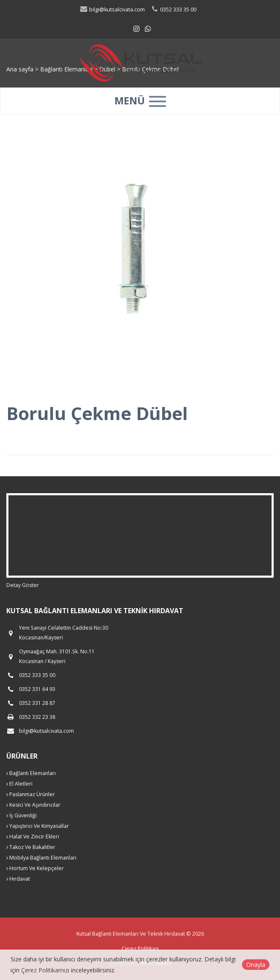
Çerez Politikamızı (45, 970)
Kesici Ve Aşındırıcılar (33, 805)
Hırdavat (18, 879)
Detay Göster (23, 585)
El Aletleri (19, 784)
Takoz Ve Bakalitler (31, 847)
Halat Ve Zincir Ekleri (33, 837)
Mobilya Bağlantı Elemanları (41, 858)
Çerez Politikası (140, 949)
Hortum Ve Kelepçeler (35, 868)
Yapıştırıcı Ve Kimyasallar (38, 826)
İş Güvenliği (22, 815)
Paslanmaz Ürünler (31, 794)
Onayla (256, 965)
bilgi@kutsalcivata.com (112, 10)
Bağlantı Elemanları (31, 773)
